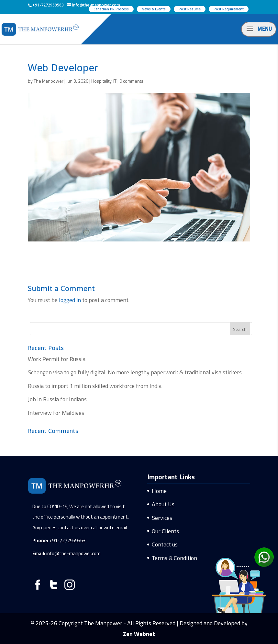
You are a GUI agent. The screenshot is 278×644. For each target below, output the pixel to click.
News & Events (154, 9)
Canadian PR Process (111, 9)
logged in (70, 300)
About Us (163, 504)
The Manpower (49, 81)
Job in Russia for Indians (57, 399)
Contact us (165, 544)
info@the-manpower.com (73, 553)
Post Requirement (229, 9)
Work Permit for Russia (57, 359)
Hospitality (101, 81)
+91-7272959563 (67, 540)
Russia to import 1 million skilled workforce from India (95, 386)
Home (159, 491)
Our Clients (165, 531)
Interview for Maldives (56, 413)
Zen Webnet (139, 634)
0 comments (131, 81)
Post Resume (190, 9)
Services (162, 518)
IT (115, 81)
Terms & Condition (174, 558)
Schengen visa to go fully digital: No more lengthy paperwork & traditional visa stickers (135, 372)
